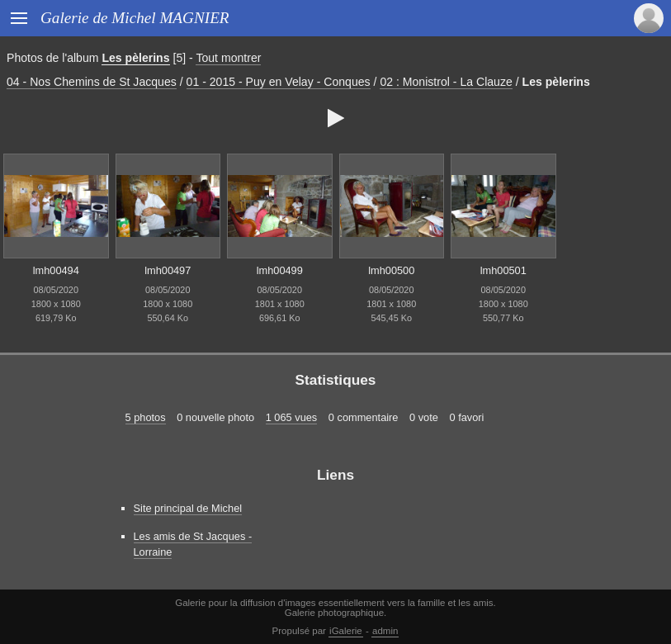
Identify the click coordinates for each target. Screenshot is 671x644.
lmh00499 (280, 270)
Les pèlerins (135, 58)
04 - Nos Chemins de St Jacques (92, 82)
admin (385, 631)
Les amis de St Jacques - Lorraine (193, 544)
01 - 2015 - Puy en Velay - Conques (279, 82)
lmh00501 (503, 270)
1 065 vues (292, 417)
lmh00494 (56, 270)
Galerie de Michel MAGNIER (135, 18)
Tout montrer (228, 58)
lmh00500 (391, 270)
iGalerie (346, 631)
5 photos (146, 417)
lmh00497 (168, 270)
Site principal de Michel (188, 508)
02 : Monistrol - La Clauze (446, 82)
